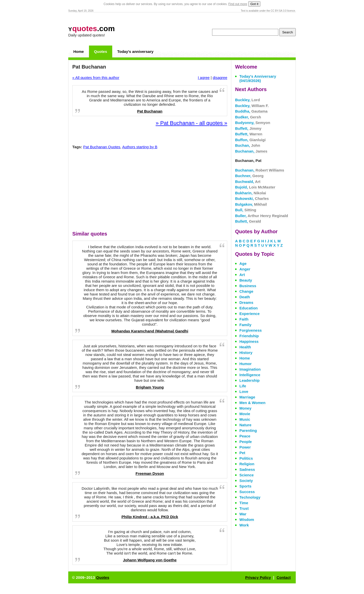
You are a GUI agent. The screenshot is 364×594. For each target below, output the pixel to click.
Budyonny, (253, 123)
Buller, (262, 216)
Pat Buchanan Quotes (102, 147)
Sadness (247, 469)
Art (242, 275)
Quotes (101, 51)
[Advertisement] (150, 191)
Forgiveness (251, 330)
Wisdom (247, 519)
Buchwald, (248, 182)
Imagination (250, 369)
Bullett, (248, 221)
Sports (245, 486)
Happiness (249, 341)
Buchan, (248, 145)
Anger (245, 269)
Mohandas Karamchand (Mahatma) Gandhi (150, 331)
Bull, (246, 210)
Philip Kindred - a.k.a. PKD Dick (150, 517)
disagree (220, 78)
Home (79, 51)
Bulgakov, (251, 204)
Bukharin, (251, 193)
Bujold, (255, 187)
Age (243, 263)
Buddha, (251, 111)
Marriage (247, 397)
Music (245, 419)
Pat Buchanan (150, 111)
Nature (245, 425)
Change (246, 291)
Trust (244, 508)
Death (245, 297)
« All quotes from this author (96, 78)
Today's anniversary (135, 51)
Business (248, 286)
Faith (244, 319)
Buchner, (249, 176)
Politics (246, 458)
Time (244, 503)
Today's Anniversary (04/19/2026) (258, 78)
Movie (245, 414)
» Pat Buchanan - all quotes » (191, 123)
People (246, 442)
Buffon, (250, 140)
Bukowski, (252, 198)
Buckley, (247, 100)
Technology (250, 497)
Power (245, 447)
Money (245, 408)
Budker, (248, 117)
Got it (254, 4)
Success (247, 492)
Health (245, 347)
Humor (245, 364)
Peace (245, 436)
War (243, 514)
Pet (242, 453)
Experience (249, 314)
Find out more (238, 4)
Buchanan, (251, 151)
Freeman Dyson (150, 473)
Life (243, 386)
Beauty (246, 280)
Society (246, 481)
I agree (204, 78)
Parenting (248, 430)
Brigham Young (150, 387)
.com (92, 28)
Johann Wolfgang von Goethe (150, 560)
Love (244, 391)
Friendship (249, 336)
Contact (284, 577)
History (246, 353)
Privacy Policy (258, 577)
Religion (247, 464)
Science (247, 475)
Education (249, 308)
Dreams (246, 302)
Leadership (249, 380)
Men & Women (252, 403)
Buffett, (248, 128)
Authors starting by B (140, 147)
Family (245, 325)
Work (244, 525)
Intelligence (250, 375)
